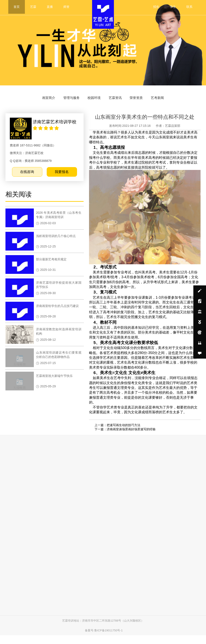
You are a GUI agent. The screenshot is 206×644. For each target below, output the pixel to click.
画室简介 (38, 100)
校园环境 (92, 100)
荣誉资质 (143, 100)
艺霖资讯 (118, 100)
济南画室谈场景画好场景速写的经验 (132, 434)
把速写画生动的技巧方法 (124, 430)
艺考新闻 (168, 100)
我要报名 (63, 179)
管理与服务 (65, 100)
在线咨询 (29, 179)
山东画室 (166, 145)
